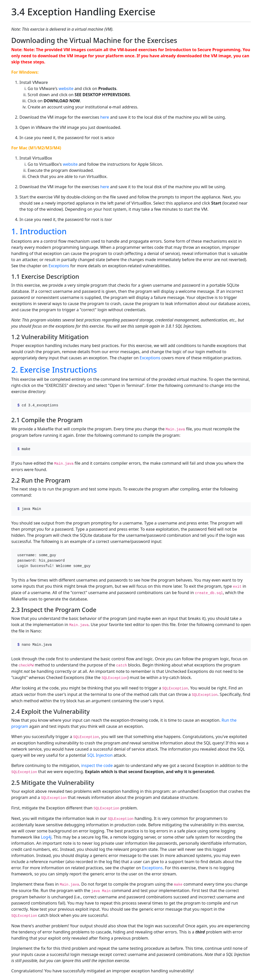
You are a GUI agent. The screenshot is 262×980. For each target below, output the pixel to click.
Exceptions (59, 266)
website (66, 88)
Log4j (46, 837)
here (105, 117)
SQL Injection (100, 755)
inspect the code (97, 765)
